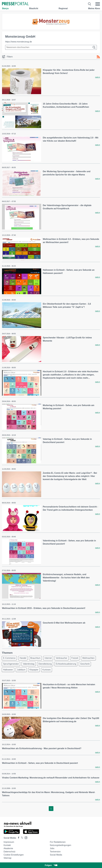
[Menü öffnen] (98, 4)
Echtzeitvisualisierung (66, 664)
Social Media (56, 855)
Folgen (51, 865)
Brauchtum (35, 658)
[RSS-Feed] (98, 57)
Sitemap (8, 858)
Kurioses (46, 670)
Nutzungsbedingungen (60, 845)
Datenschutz (9, 852)
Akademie (8, 848)
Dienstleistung (45, 664)
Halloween (8, 670)
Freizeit (75, 658)
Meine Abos (94, 8)
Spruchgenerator (11, 664)
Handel (23, 658)
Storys (5, 8)
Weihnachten (88, 658)
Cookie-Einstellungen (14, 855)
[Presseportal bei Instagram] (25, 837)
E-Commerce (9, 658)
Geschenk (85, 664)
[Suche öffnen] (90, 4)
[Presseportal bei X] (21, 838)
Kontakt (7, 845)
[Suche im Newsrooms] (51, 47)
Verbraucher (62, 658)
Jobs (52, 848)
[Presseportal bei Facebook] (18, 838)
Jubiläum (21, 670)
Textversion (55, 852)
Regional (63, 8)
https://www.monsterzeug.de (19, 42)
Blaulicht (34, 8)
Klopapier (34, 670)
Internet (48, 658)
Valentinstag (29, 664)
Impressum (9, 842)
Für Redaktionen (58, 842)
